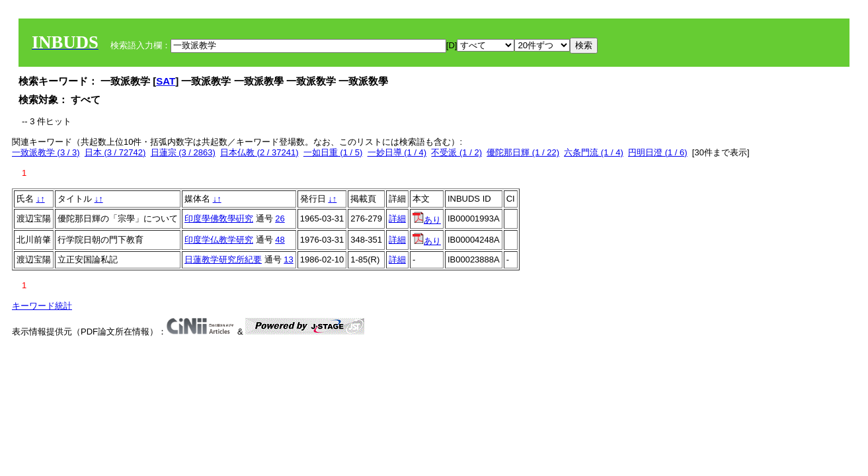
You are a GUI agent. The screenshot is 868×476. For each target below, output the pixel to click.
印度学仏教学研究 (219, 240)
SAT (166, 81)
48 (280, 240)
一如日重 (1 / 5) (333, 152)
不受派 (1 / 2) (456, 152)
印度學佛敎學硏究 (219, 218)
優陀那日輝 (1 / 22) (523, 152)
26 (280, 218)
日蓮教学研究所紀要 (223, 259)
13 (288, 259)
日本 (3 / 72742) (115, 152)
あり (427, 220)
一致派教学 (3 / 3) (46, 152)
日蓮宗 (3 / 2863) (183, 152)
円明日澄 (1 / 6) (658, 152)
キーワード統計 (42, 306)
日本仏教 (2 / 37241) (259, 152)
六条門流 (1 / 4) (594, 152)
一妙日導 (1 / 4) (397, 152)
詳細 (397, 218)
